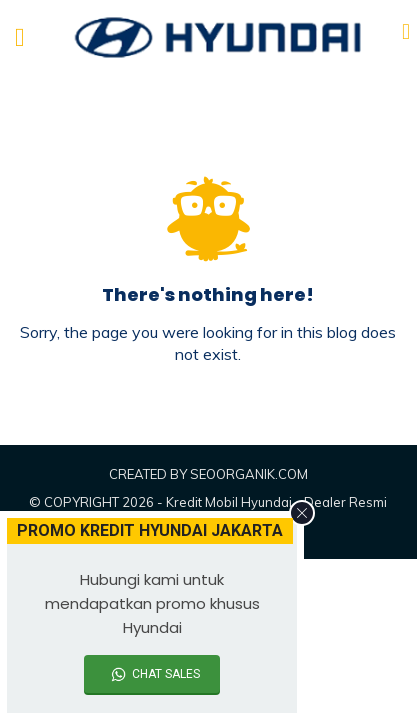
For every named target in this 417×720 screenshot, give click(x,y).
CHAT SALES (166, 674)
